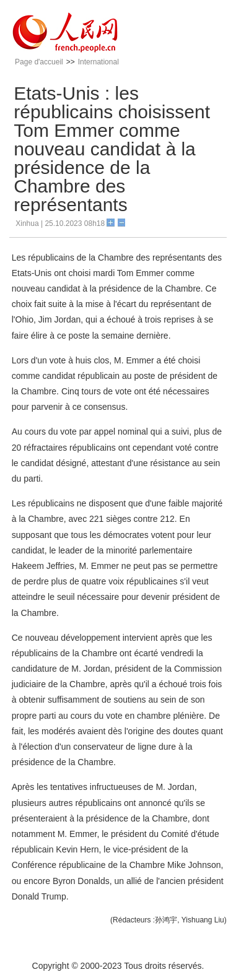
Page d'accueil (39, 62)
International (98, 62)
